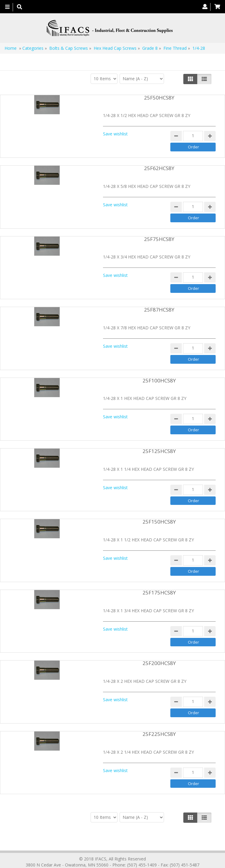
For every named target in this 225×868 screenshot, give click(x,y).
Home (11, 48)
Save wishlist (115, 134)
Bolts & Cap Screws (69, 48)
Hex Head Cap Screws (116, 48)
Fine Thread (175, 48)
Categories (33, 48)
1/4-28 (199, 48)
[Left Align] (190, 79)
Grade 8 (151, 48)
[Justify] (204, 79)
